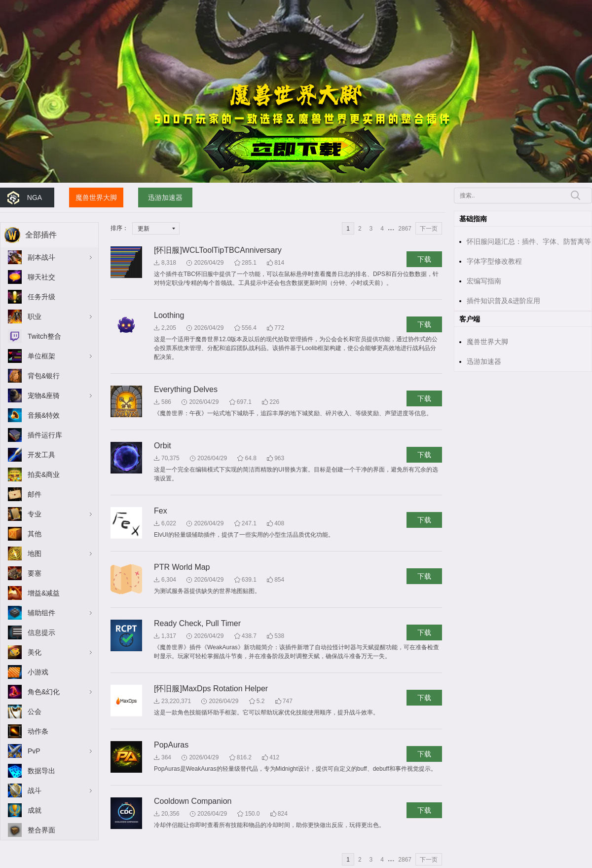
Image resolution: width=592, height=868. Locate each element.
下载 (424, 259)
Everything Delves (186, 389)
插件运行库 (45, 435)
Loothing (169, 315)
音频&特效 (44, 415)
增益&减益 (44, 593)
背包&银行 (44, 376)
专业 (35, 514)
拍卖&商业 (44, 474)
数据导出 (41, 771)
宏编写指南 (484, 281)
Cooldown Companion (193, 801)
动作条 (38, 731)
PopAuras (171, 745)
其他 (35, 534)
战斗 (35, 790)
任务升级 (41, 297)
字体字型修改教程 (494, 261)
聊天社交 (41, 277)
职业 (35, 316)
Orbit (163, 446)
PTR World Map (182, 567)
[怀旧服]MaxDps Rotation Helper (211, 689)
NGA (35, 197)
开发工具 (41, 455)
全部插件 (41, 235)
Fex (161, 511)
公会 (35, 711)
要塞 (35, 573)
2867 (405, 229)
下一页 (429, 229)
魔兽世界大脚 (96, 197)
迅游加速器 (165, 197)
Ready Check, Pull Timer (197, 623)
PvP (34, 751)
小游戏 (38, 672)
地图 (35, 553)
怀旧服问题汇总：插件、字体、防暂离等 (529, 241)
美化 (35, 652)
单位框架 (41, 356)
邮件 (35, 494)
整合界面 (41, 830)
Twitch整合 (44, 336)
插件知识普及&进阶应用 (503, 301)
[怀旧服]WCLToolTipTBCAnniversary (218, 250)
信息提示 (41, 632)
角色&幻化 (44, 692)
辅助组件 (41, 613)
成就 (35, 810)
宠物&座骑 (44, 395)
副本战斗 (41, 257)
